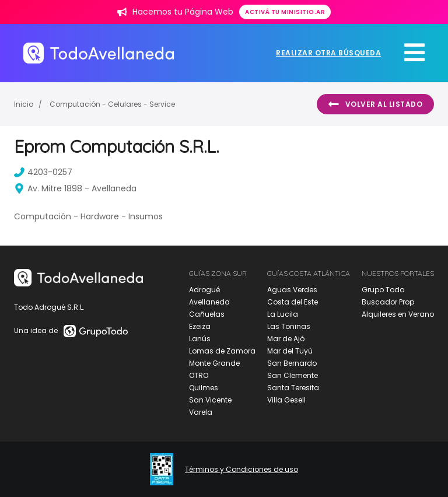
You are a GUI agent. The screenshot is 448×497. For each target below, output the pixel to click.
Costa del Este (293, 302)
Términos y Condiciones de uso (242, 470)
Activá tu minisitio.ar (285, 12)
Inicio (24, 104)
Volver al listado (375, 104)
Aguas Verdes (292, 290)
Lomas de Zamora (222, 351)
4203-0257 (43, 172)
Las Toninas (289, 326)
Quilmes (204, 388)
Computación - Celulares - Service (112, 104)
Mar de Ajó (286, 339)
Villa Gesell (286, 400)
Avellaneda (209, 302)
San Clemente (293, 375)
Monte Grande (214, 363)
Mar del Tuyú (290, 351)
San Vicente (210, 400)
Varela (201, 412)
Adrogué (204, 290)
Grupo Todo (383, 290)
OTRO (199, 375)
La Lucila (283, 314)
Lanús (200, 339)
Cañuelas (207, 314)
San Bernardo (292, 363)
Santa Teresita (293, 388)
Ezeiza (200, 326)
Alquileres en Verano (398, 314)
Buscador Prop (388, 302)
